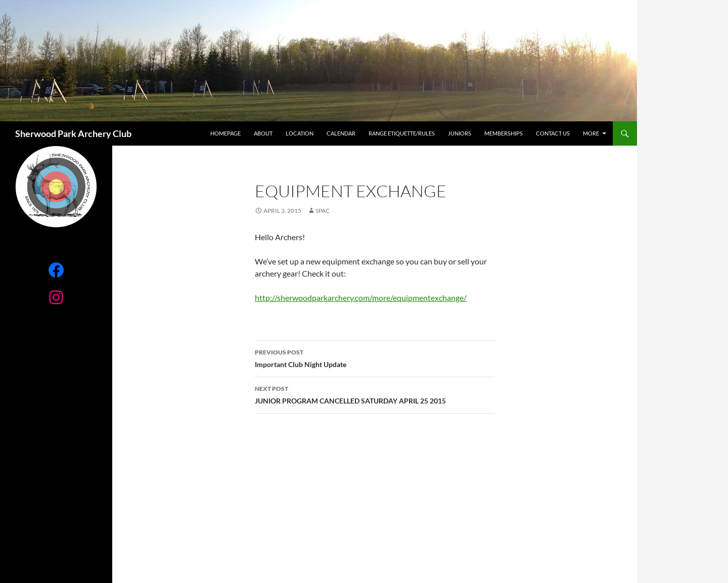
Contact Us (553, 133)
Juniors (460, 133)
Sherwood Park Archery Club (73, 133)
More (591, 133)
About (263, 133)
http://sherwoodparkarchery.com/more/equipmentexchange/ (361, 298)
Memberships (504, 133)
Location (300, 133)
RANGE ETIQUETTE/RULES (402, 133)
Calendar (341, 133)
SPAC (323, 211)
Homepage (225, 133)
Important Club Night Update (375, 357)
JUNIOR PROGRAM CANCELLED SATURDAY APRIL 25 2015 (375, 394)
